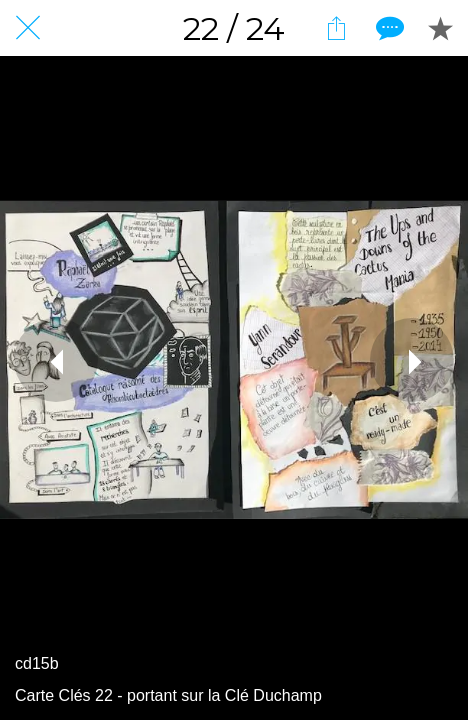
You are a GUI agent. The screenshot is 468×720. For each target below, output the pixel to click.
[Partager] (336, 28)
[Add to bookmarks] (440, 28)
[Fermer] (28, 28)
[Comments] (388, 28)
